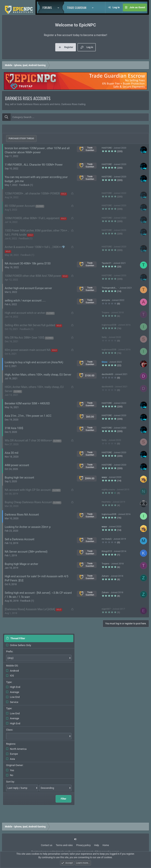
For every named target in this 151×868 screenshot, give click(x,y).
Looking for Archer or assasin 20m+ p (28, 527)
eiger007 (106, 609)
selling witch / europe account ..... (25, 301)
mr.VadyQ (107, 539)
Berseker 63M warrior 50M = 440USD (27, 403)
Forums (47, 7)
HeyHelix (106, 502)
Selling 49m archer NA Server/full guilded (30, 325)
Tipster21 (107, 263)
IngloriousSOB (109, 325)
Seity (104, 337)
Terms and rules (64, 845)
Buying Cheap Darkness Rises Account (28, 502)
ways (104, 477)
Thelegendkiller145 (111, 288)
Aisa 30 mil (12, 453)
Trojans (105, 312)
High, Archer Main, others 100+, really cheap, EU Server (38, 375)
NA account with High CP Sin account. (28, 490)
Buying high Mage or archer (21, 564)
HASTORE (107, 148)
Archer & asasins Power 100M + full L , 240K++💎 (35, 247)
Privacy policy (83, 845)
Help (97, 845)
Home (106, 845)
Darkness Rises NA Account (22, 515)
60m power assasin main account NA (28, 350)
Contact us (47, 845)
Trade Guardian (77, 7)
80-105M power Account (20, 206)
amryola (106, 300)
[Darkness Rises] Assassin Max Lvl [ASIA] (30, 609)
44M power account (17, 465)
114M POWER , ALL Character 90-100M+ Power (34, 165)
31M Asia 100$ (14, 428)
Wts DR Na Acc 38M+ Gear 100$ (24, 338)
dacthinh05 (107, 374)
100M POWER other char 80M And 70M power (33, 276)
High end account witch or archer (25, 313)
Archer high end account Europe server (28, 288)
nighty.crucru (108, 489)
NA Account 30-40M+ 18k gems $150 (28, 263)
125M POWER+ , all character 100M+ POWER (32, 193)
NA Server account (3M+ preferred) (26, 552)
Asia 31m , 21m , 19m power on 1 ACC (28, 416)
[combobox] (75, 117)
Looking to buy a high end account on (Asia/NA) (34, 362)
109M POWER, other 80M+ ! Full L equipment (32, 218)
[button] (59, 7)
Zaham (105, 576)
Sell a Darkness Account (20, 539)
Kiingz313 (107, 551)
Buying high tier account (19, 478)
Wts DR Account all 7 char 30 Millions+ (28, 440)
